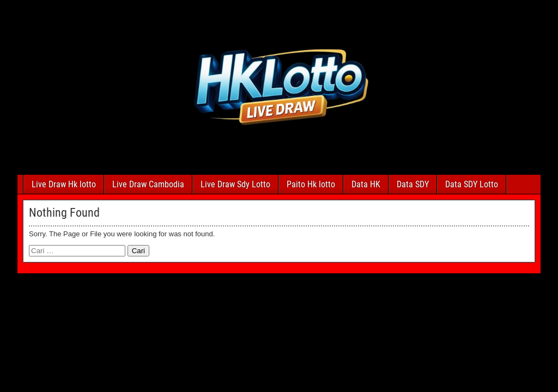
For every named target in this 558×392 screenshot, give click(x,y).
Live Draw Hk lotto (64, 184)
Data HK (366, 184)
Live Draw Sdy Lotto (235, 184)
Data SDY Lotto (472, 184)
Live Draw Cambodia (148, 184)
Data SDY (413, 184)
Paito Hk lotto (311, 184)
